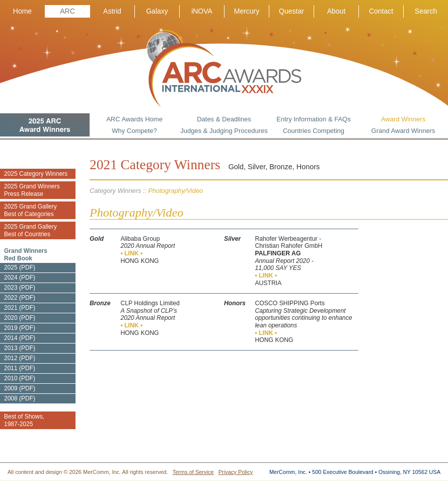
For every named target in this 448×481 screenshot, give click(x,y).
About (337, 11)
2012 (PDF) (20, 358)
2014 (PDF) (20, 338)
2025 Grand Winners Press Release (32, 190)
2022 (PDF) (20, 298)
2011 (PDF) (20, 368)
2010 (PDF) (20, 378)
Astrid (112, 11)
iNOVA (202, 11)
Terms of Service (193, 472)
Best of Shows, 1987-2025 (24, 420)
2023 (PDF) (20, 288)
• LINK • (131, 253)
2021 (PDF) (20, 308)
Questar (291, 11)
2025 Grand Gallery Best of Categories (30, 210)
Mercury (247, 11)
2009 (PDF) (20, 388)
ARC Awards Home (134, 119)
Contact (381, 11)
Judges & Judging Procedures (224, 131)
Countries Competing (314, 131)
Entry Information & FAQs (313, 119)
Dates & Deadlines (224, 119)
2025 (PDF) (20, 267)
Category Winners (115, 191)
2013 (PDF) (20, 348)
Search (426, 11)
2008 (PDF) (20, 398)
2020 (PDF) (20, 318)
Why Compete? (134, 131)
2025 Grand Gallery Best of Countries (30, 230)
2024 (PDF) (20, 278)
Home (22, 11)
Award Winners (403, 119)
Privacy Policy (236, 472)
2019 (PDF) (20, 328)
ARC (67, 11)
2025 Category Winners (36, 174)
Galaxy (157, 11)
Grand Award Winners (403, 131)
